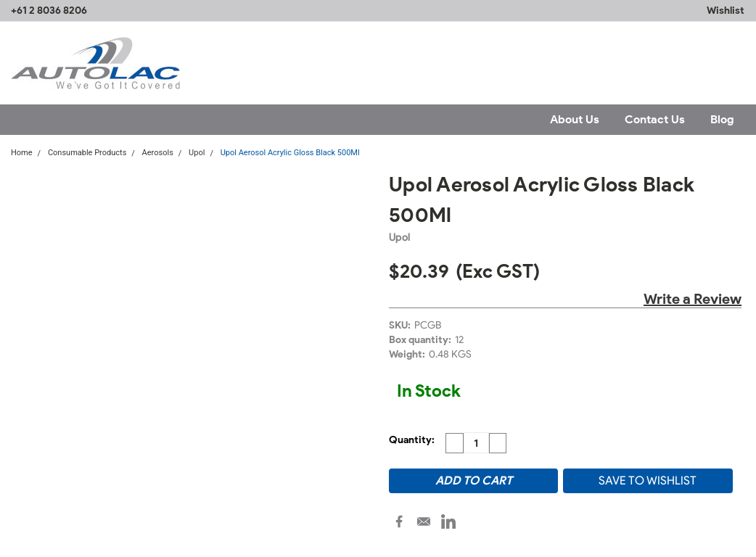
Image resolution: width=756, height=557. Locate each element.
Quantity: (412, 440)
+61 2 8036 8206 (49, 11)
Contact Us (655, 119)
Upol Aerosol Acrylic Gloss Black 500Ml (290, 153)
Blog (722, 119)
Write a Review (693, 299)
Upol (197, 153)
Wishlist (726, 11)
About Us (575, 119)
